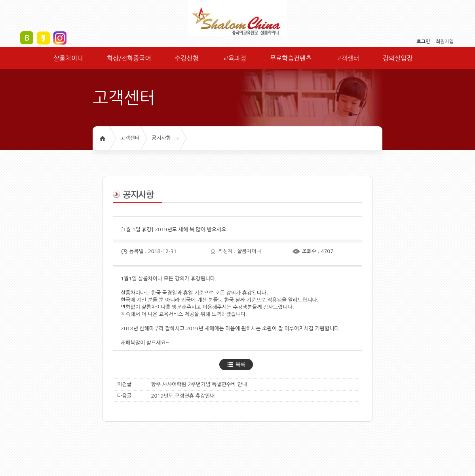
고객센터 (347, 58)
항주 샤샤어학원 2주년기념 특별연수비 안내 (199, 384)
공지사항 (161, 138)
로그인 (423, 42)
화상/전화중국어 (129, 58)
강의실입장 (398, 58)
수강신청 (186, 58)
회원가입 (445, 42)
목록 (240, 365)
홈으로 (103, 138)
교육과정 (234, 58)
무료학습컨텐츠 (291, 58)
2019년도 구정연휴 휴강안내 (183, 396)
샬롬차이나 (68, 58)
